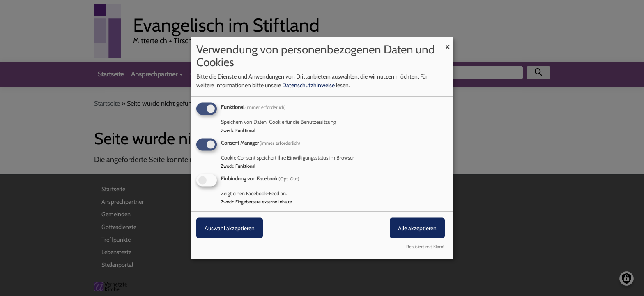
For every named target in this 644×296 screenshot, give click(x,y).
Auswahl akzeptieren (230, 228)
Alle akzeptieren (417, 228)
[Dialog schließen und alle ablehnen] (447, 43)
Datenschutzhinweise (308, 85)
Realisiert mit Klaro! (425, 246)
